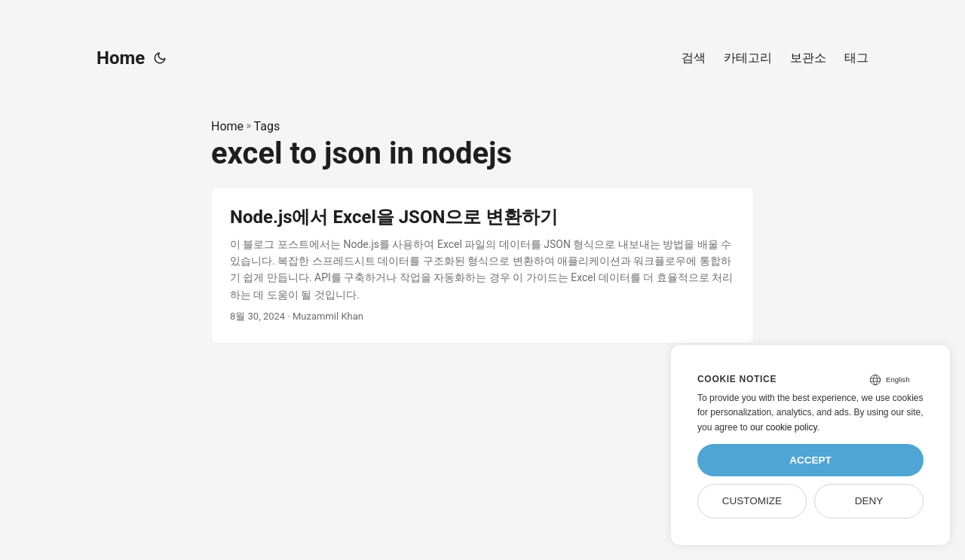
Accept (810, 460)
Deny (869, 501)
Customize (752, 501)
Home (121, 58)
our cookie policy (784, 427)
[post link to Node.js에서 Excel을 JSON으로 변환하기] (482, 265)
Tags (267, 126)
